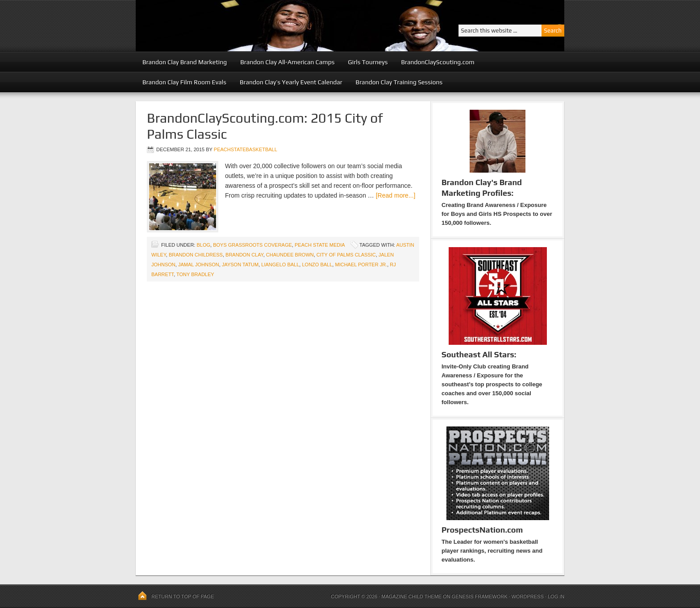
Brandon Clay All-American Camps (287, 62)
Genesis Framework (480, 596)
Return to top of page (183, 596)
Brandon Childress (196, 255)
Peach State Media (320, 245)
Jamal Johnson (199, 265)
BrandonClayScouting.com (437, 62)
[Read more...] (396, 195)
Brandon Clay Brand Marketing (185, 62)
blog (203, 245)
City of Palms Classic (346, 255)
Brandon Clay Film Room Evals (184, 82)
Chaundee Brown (290, 255)
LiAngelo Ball (280, 265)
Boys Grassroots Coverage (252, 245)
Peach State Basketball (245, 26)
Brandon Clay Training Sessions (399, 82)
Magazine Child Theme (411, 596)
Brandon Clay (244, 255)
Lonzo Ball (317, 265)
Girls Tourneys (368, 62)
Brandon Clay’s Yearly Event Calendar (291, 82)
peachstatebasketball (246, 149)
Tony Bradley (195, 274)
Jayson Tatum (240, 265)
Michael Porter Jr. (361, 265)
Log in (556, 596)
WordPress (527, 596)
